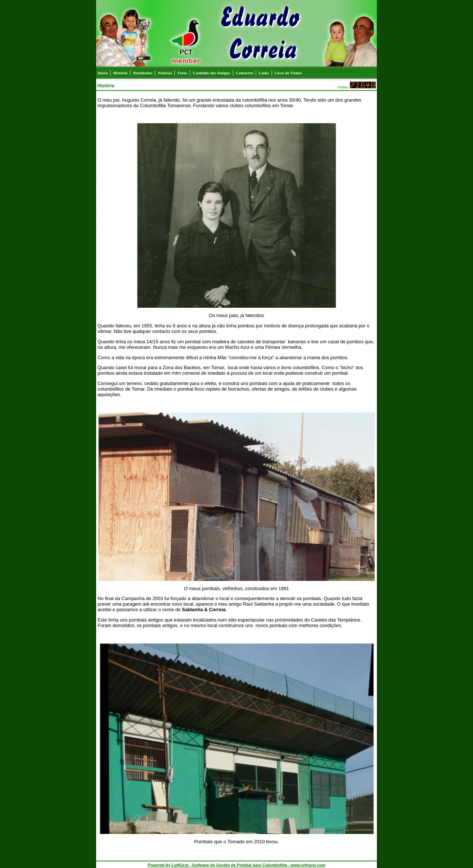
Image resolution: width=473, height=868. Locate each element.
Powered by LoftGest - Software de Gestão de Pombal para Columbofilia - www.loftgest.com (237, 865)
